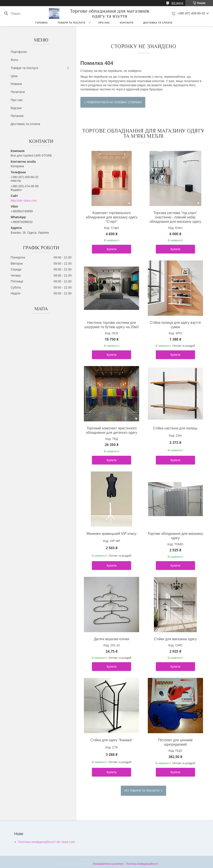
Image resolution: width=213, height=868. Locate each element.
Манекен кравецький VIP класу (112, 534)
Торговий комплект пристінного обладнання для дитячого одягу (111, 430)
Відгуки (16, 108)
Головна (42, 23)
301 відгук (177, 3)
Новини (16, 84)
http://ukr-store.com (24, 201)
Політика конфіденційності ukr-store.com (47, 842)
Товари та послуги (71, 23)
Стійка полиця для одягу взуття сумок (175, 325)
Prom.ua (127, 860)
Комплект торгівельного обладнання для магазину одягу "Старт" (112, 217)
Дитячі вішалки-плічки (111, 639)
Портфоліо (19, 52)
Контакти (127, 23)
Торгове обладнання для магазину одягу (175, 536)
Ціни (14, 76)
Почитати (18, 92)
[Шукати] (6, 14)
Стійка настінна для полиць (175, 428)
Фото (14, 60)
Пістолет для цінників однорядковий (175, 742)
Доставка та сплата (158, 23)
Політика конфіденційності (142, 864)
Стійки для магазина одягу (175, 639)
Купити (112, 249)
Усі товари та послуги (142, 791)
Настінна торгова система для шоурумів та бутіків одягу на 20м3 (111, 325)
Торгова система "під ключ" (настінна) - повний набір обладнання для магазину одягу (175, 217)
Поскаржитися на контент (108, 864)
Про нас (104, 23)
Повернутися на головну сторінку (114, 102)
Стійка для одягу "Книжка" (111, 740)
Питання (17, 116)
